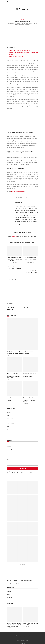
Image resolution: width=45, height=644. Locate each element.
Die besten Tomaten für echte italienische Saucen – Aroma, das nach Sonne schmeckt (31, 375)
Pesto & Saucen (10, 422)
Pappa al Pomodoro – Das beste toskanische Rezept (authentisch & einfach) (14, 399)
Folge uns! (9, 449)
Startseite (9, 17)
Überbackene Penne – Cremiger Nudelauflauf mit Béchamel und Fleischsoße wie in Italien (20, 353)
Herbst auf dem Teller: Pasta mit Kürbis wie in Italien (30, 623)
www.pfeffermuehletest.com (18, 191)
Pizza (8, 425)
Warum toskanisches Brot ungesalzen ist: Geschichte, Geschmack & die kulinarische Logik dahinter (13, 376)
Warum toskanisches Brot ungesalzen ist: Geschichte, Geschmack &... (14, 259)
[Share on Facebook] (26, 198)
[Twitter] (31, 307)
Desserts (9, 414)
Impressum (9, 596)
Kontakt (8, 593)
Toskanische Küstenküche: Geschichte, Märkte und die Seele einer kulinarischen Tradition (31, 399)
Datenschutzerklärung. (32, 471)
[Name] (22, 458)
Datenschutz (10, 599)
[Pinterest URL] (12, 486)
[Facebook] (34, 2)
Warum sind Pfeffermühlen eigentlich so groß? (20, 50)
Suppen (9, 433)
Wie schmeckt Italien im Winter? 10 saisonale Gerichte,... (31, 259)
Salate (8, 431)
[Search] (38, 2)
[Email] (28, 634)
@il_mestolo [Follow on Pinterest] (22, 563)
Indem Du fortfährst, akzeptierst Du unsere (22, 471)
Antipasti (9, 411)
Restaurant (18, 62)
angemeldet (14, 236)
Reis (8, 428)
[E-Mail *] (22, 463)
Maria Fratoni (17, 24)
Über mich (9, 590)
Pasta (8, 420)
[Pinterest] (14, 309)
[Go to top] (22, 642)
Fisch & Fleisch (10, 417)
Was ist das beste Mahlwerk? (16, 57)
